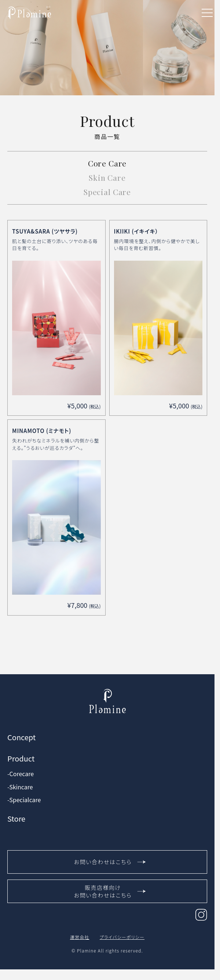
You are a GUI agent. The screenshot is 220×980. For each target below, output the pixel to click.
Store (16, 819)
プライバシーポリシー (122, 937)
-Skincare (20, 787)
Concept (21, 737)
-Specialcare (24, 800)
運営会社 (80, 937)
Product (21, 759)
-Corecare (21, 774)
